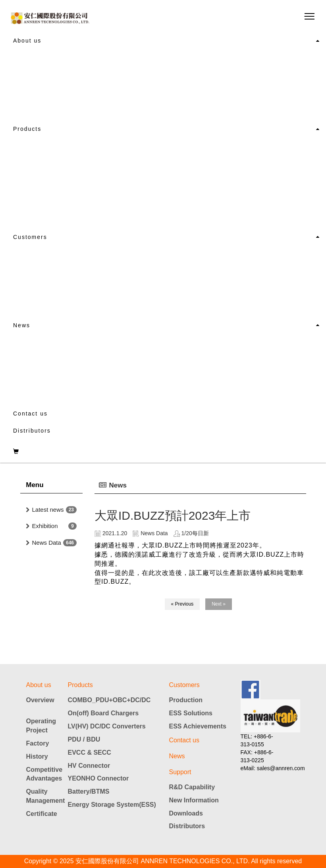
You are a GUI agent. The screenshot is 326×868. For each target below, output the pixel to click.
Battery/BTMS (89, 791)
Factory (38, 743)
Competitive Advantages (44, 774)
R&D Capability (192, 787)
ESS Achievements (198, 726)
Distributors (32, 431)
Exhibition (45, 526)
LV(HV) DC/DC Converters (107, 726)
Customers (30, 237)
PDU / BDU (84, 739)
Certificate (42, 814)
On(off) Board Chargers (103, 713)
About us (27, 41)
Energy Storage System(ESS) (112, 805)
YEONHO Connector (98, 778)
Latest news (48, 510)
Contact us (30, 414)
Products (27, 129)
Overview (40, 700)
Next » (219, 604)
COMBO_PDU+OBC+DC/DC (109, 700)
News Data (47, 543)
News (22, 325)
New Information (194, 800)
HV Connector (89, 766)
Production (186, 700)
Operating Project (41, 726)
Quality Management (44, 796)
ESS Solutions (191, 713)
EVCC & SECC (90, 752)
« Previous (182, 604)
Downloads (186, 813)
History (37, 756)
